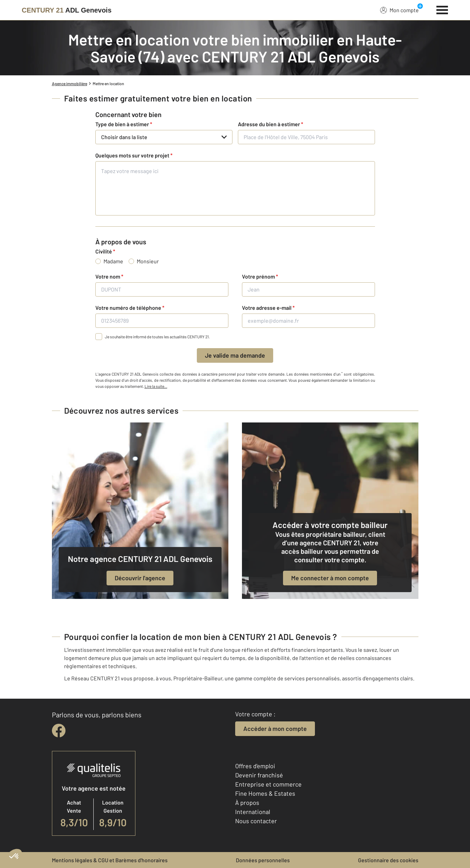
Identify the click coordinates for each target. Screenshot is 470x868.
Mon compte (399, 10)
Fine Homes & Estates (265, 793)
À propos (247, 803)
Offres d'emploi (255, 766)
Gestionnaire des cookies (388, 860)
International (253, 812)
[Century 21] (67, 10)
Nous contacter (256, 821)
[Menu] (442, 9)
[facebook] (59, 731)
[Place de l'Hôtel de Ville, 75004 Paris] (306, 137)
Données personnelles (263, 860)
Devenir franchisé (259, 775)
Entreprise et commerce (268, 784)
